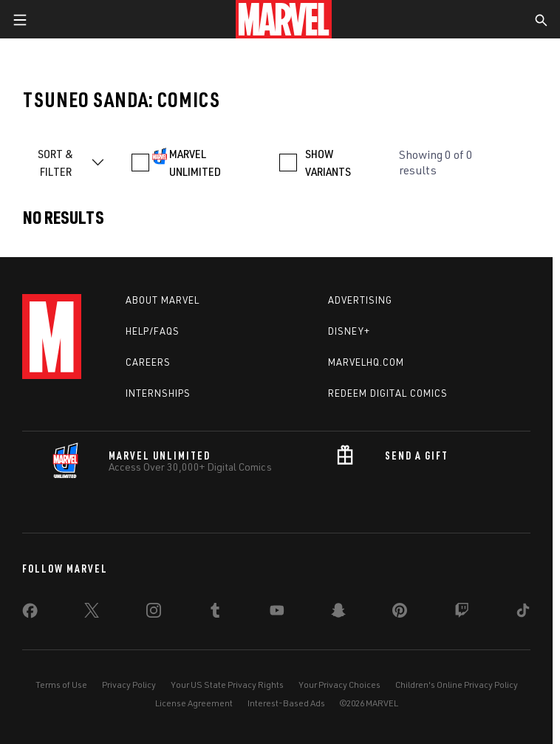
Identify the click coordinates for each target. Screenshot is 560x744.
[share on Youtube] (277, 613)
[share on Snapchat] (338, 613)
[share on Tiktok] (523, 613)
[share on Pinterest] (400, 613)
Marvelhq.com (366, 362)
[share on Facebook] (30, 614)
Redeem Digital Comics (388, 393)
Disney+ (349, 331)
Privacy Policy (129, 685)
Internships (158, 393)
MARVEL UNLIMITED (195, 163)
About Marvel (163, 300)
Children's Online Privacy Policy (457, 685)
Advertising (360, 300)
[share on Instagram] (154, 613)
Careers (148, 362)
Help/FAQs (153, 331)
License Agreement (194, 703)
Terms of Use (61, 685)
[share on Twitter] (92, 613)
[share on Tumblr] (215, 613)
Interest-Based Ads (286, 703)
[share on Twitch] (462, 613)
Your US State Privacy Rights (227, 685)
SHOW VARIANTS (328, 163)
